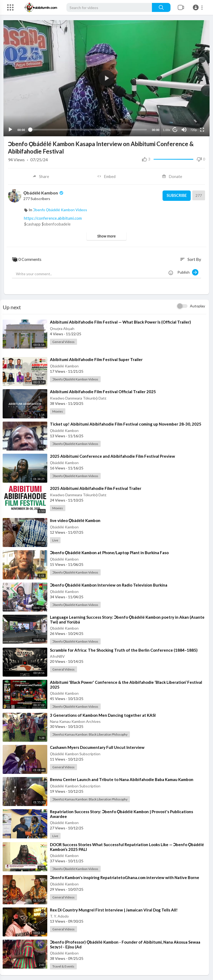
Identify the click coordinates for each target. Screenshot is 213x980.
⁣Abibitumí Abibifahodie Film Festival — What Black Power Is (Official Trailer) (120, 321)
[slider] (88, 129)
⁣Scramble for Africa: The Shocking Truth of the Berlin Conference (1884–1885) (124, 649)
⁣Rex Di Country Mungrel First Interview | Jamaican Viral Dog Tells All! (114, 909)
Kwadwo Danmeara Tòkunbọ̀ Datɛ (78, 398)
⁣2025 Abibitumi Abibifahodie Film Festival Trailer (96, 488)
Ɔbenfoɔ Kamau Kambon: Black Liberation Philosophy (90, 734)
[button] (199, 7)
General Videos (63, 341)
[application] (106, 78)
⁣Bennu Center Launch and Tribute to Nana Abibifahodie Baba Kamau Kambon (122, 779)
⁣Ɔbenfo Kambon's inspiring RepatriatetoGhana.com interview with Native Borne (125, 877)
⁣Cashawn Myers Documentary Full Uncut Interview (97, 747)
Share (41, 176)
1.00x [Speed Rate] (166, 129)
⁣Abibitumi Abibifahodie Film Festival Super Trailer (96, 359)
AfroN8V (57, 656)
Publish (188, 272)
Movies (58, 411)
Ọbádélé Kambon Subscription (75, 753)
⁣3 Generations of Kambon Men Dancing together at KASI (103, 715)
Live (55, 540)
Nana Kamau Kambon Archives (75, 721)
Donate (172, 176)
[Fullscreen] (202, 129)
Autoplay (197, 305)
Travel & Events (63, 966)
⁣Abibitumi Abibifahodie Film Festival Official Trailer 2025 (103, 391)
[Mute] (184, 129)
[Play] (11, 129)
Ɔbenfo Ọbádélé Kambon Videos (60, 209)
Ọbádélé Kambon (44, 192)
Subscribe (176, 195)
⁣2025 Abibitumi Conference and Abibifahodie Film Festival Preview (112, 455)
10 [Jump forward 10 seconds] (175, 129)
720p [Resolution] (193, 129)
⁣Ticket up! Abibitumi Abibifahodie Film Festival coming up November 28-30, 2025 (126, 423)
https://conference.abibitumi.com (53, 217)
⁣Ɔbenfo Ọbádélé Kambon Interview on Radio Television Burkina (109, 584)
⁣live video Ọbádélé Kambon (75, 520)
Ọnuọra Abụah (62, 328)
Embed (107, 176)
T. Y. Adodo (59, 915)
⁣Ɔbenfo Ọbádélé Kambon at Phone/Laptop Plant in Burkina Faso (109, 552)
